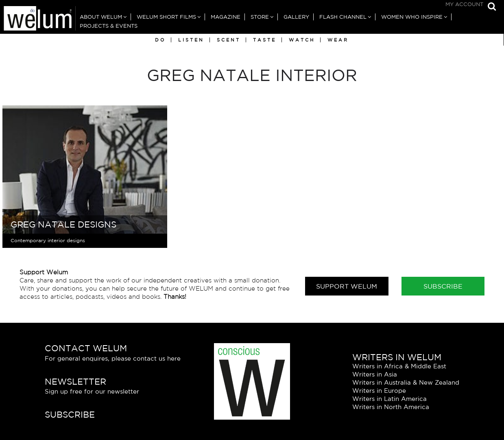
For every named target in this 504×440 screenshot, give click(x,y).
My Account (464, 4)
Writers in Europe (379, 391)
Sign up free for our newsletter (92, 391)
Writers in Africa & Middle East (399, 366)
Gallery (296, 17)
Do (160, 40)
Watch (302, 40)
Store (260, 17)
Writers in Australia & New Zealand (406, 382)
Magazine (226, 17)
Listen (191, 40)
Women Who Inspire (412, 17)
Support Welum (347, 286)
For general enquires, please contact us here (113, 358)
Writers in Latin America (389, 399)
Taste (265, 40)
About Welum (101, 17)
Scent (229, 40)
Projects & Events (109, 26)
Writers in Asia (375, 374)
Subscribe (443, 286)
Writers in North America (391, 407)
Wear (338, 40)
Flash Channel (343, 17)
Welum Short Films (166, 17)
